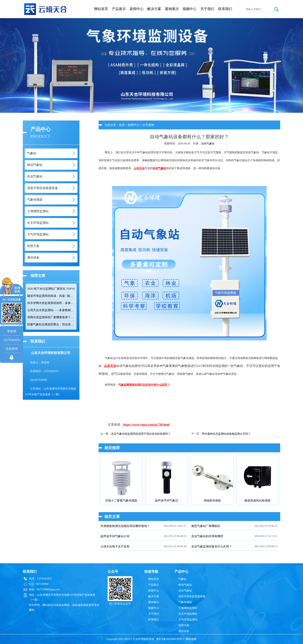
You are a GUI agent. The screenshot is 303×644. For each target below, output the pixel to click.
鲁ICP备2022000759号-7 (170, 639)
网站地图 (191, 639)
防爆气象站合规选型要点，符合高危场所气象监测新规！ (51, 324)
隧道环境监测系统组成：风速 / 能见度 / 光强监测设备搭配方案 (51, 296)
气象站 (182, 579)
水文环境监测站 (188, 614)
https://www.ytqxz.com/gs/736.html (146, 425)
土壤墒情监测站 (188, 608)
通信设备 (184, 631)
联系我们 (225, 9)
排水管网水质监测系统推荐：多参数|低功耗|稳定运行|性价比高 (51, 303)
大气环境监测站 (188, 620)
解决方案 (154, 9)
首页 (122, 125)
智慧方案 (184, 625)
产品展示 (119, 9)
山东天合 (139, 168)
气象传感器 (185, 602)
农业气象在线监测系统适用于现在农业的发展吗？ (141, 434)
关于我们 (207, 9)
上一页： (106, 434)
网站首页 (101, 9)
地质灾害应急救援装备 (192, 596)
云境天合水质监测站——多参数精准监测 (51, 310)
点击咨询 (12, 349)
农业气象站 (185, 591)
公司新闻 (148, 125)
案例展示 (172, 9)
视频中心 (190, 9)
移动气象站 (185, 585)
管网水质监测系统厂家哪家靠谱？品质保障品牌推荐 (51, 317)
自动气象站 (208, 144)
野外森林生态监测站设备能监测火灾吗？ (226, 434)
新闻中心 (137, 9)
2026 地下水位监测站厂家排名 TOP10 (51, 289)
